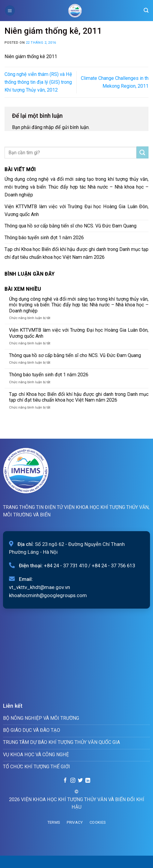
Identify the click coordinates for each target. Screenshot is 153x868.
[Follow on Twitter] (80, 781)
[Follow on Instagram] (73, 781)
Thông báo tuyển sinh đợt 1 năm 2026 (44, 238)
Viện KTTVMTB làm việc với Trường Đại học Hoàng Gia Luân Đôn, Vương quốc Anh (76, 210)
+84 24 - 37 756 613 (113, 566)
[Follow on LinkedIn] (87, 781)
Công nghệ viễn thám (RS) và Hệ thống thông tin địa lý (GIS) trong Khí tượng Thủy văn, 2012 (38, 82)
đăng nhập (43, 127)
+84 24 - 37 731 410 (66, 566)
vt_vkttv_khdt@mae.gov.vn (40, 587)
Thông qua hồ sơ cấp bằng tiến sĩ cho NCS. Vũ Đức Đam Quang (70, 226)
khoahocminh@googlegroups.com (48, 595)
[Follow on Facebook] (65, 781)
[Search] (146, 10)
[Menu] (10, 10)
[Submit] (142, 152)
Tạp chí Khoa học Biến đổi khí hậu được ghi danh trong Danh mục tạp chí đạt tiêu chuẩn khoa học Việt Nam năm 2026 (76, 253)
